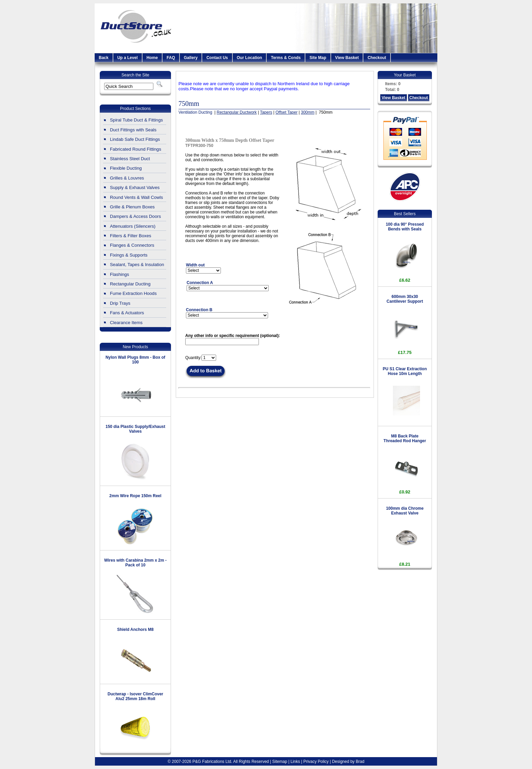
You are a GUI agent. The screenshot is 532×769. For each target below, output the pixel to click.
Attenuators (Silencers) (133, 226)
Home (152, 58)
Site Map (318, 58)
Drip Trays (120, 303)
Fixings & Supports (129, 255)
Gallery (191, 58)
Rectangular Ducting (130, 284)
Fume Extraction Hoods (133, 293)
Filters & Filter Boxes (131, 236)
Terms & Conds (286, 58)
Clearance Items (126, 323)
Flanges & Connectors (132, 245)
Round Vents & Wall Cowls (136, 197)
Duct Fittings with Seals (133, 130)
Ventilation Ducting (196, 112)
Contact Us (217, 58)
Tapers (266, 112)
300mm (308, 112)
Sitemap (280, 762)
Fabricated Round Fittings (136, 149)
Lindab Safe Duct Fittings (135, 139)
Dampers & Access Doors (135, 216)
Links (295, 762)
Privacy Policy (316, 762)
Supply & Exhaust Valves (135, 187)
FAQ (171, 58)
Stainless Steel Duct (130, 159)
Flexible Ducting (126, 168)
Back (104, 58)
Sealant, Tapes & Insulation (137, 265)
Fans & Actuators (127, 313)
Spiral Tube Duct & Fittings (136, 120)
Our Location (250, 58)
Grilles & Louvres (127, 178)
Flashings (119, 274)
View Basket (347, 58)
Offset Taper (287, 112)
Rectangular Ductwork (237, 112)
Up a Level (128, 58)
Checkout (377, 58)
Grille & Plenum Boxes (132, 207)
